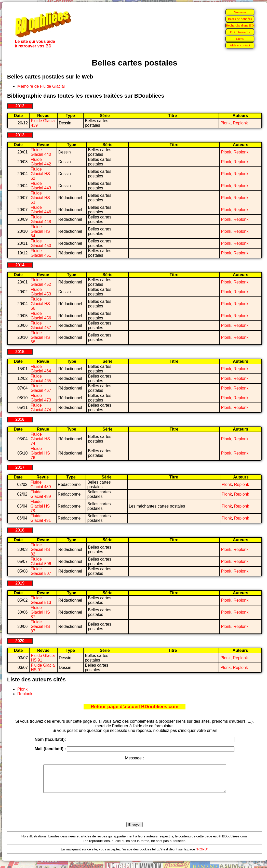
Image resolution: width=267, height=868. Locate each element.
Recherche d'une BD (240, 25)
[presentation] (135, 813)
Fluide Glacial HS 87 (40, 612)
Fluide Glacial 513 (41, 600)
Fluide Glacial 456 (41, 316)
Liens (240, 39)
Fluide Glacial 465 (41, 378)
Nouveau (240, 12)
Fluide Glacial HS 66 (40, 304)
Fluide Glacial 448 (41, 219)
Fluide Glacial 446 (41, 210)
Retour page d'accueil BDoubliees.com (135, 707)
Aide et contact (240, 45)
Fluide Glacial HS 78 (40, 506)
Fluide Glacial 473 (41, 398)
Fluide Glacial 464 (41, 369)
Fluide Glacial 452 (41, 282)
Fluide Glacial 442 (41, 162)
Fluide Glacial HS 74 (40, 439)
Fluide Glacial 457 (41, 325)
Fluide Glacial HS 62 (40, 174)
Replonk (240, 123)
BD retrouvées (240, 32)
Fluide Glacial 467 (41, 388)
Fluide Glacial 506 (41, 561)
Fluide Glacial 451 (41, 253)
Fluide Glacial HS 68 (40, 337)
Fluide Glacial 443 (41, 186)
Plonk (225, 123)
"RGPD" (202, 855)
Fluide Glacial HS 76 (40, 453)
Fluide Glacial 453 (41, 292)
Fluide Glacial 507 (41, 571)
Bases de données (240, 19)
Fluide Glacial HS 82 (40, 549)
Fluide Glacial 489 (41, 484)
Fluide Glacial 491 (41, 518)
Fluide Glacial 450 (41, 243)
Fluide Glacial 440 (41, 152)
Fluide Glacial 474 (41, 407)
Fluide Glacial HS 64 (40, 231)
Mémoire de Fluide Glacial (41, 86)
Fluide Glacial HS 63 (40, 198)
